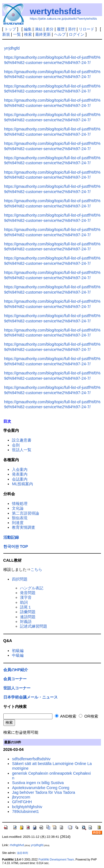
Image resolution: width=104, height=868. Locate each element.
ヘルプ (60, 34)
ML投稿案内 (22, 484)
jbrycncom (21, 797)
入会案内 (20, 469)
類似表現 (20, 518)
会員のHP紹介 (16, 670)
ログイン (77, 34)
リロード (87, 29)
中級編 (18, 655)
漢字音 (26, 597)
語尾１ (26, 607)
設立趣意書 (22, 440)
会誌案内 (20, 479)
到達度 (18, 523)
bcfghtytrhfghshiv (27, 807)
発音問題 (28, 593)
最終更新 (43, 34)
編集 (28, 29)
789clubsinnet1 (25, 811)
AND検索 (66, 716)
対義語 (26, 622)
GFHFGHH (22, 802)
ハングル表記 (32, 588)
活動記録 (11, 537)
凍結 (39, 29)
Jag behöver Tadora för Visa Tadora (43, 792)
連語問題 (28, 617)
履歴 (61, 29)
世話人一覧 (22, 450)
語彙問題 (28, 612)
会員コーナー (15, 679)
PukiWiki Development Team (56, 860)
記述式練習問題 (34, 626)
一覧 (17, 34)
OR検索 (88, 716)
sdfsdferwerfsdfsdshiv (31, 759)
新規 (6, 34)
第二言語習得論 (26, 513)
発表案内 (20, 474)
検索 (28, 34)
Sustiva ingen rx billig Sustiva (38, 783)
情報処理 (20, 504)
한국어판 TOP (16, 546)
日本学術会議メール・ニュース (31, 697)
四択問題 (20, 579)
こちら (36, 569)
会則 (16, 445)
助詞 (24, 602)
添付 (72, 29)
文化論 (18, 508)
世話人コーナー (17, 688)
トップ (10, 29)
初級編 (18, 651)
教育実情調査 (24, 527)
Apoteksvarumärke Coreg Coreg (40, 788)
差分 (50, 29)
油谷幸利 (22, 853)
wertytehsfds (56, 11)
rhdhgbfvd (17, 845)
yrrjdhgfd (12, 48)
